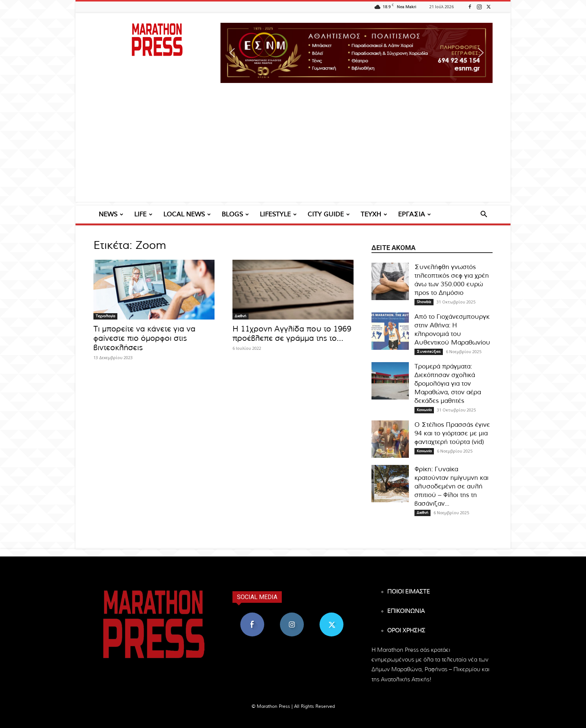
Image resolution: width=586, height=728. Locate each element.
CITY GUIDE (329, 214)
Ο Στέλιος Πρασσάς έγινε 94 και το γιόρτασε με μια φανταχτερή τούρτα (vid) (452, 433)
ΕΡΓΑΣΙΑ (414, 214)
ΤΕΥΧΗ (374, 214)
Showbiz (424, 302)
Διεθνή (240, 316)
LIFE (143, 214)
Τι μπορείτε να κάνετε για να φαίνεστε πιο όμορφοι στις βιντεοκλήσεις (144, 338)
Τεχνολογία (105, 316)
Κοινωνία (424, 410)
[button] (357, 53)
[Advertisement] (293, 149)
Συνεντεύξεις (429, 352)
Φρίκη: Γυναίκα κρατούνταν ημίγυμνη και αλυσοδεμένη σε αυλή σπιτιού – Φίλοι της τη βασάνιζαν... (451, 486)
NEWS (111, 214)
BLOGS (235, 214)
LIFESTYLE (278, 214)
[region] (357, 53)
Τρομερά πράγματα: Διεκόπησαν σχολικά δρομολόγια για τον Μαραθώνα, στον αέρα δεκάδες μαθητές (448, 384)
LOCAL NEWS (187, 214)
